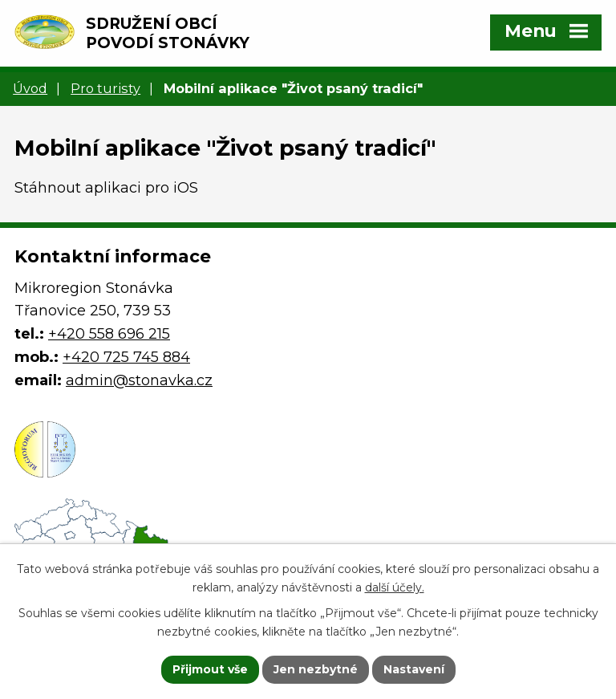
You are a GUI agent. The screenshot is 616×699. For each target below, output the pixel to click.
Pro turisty (105, 88)
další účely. (395, 587)
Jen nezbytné (316, 669)
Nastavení (414, 669)
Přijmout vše (210, 669)
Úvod (30, 88)
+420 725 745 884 (126, 357)
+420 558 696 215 (109, 334)
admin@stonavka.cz (139, 380)
